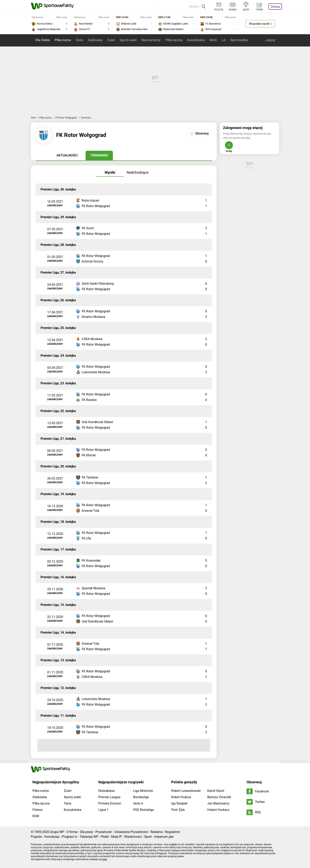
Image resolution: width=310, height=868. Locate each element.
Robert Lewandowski (186, 791)
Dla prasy (86, 832)
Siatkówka (95, 40)
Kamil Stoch (216, 791)
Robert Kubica (181, 797)
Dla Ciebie (43, 40)
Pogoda (36, 837)
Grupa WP (57, 832)
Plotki (105, 837)
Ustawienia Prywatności (131, 832)
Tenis (79, 40)
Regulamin (173, 832)
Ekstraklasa (106, 791)
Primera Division (110, 803)
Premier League (109, 797)
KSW (36, 816)
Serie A (138, 803)
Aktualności (67, 155)
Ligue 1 (103, 810)
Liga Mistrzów (143, 791)
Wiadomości (133, 837)
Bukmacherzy (151, 40)
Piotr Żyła (178, 810)
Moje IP (116, 837)
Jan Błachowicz (218, 803)
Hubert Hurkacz (218, 810)
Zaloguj (275, 7)
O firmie (72, 832)
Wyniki (110, 172)
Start (33, 118)
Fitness (38, 810)
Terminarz (99, 155)
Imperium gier (164, 837)
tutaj (105, 859)
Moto (213, 40)
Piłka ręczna (174, 40)
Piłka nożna (63, 40)
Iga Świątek (179, 803)
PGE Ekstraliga (144, 810)
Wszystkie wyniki (259, 24)
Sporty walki (128, 40)
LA (224, 40)
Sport (148, 837)
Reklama (157, 832)
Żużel (111, 40)
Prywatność (104, 832)
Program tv (70, 837)
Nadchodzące (138, 172)
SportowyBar (239, 40)
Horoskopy (52, 837)
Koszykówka (196, 40)
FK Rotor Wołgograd (66, 118)
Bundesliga (141, 797)
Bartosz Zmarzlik (219, 797)
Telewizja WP (89, 837)
